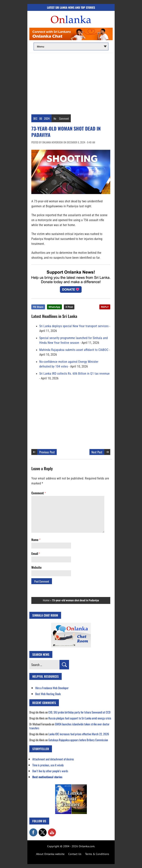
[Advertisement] (71, 83)
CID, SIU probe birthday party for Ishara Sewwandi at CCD (79, 712)
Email (36, 553)
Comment (64, 118)
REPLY (105, 307)
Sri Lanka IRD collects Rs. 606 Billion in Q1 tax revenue (74, 374)
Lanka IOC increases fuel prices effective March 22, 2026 (79, 734)
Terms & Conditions (97, 854)
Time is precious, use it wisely (48, 765)
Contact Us (75, 854)
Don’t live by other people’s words (50, 771)
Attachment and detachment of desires (53, 759)
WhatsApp (54, 307)
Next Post (97, 452)
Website (36, 567)
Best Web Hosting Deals (48, 694)
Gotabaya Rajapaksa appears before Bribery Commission (78, 740)
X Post (69, 307)
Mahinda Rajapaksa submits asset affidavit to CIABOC (74, 350)
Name (36, 540)
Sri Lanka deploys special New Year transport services (74, 326)
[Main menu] (71, 46)
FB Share (38, 307)
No (55, 118)
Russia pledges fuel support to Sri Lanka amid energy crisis (80, 718)
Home (46, 600)
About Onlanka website (50, 854)
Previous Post (47, 452)
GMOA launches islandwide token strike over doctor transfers (69, 726)
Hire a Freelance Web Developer (52, 688)
